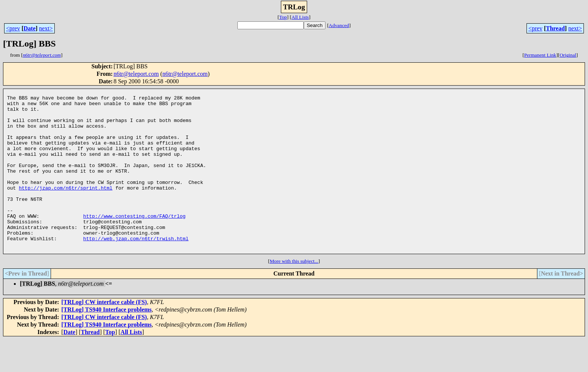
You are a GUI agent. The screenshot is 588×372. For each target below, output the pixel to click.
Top (283, 17)
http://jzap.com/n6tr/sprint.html (66, 208)
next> (46, 28)
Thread (555, 28)
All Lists (300, 17)
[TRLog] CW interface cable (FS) (104, 335)
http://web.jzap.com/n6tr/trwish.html (136, 269)
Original (568, 55)
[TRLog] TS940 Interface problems (107, 342)
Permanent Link (540, 55)
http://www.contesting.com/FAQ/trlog (134, 242)
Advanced (339, 25)
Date (30, 28)
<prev (13, 28)
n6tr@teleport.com (136, 74)
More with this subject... (294, 294)
